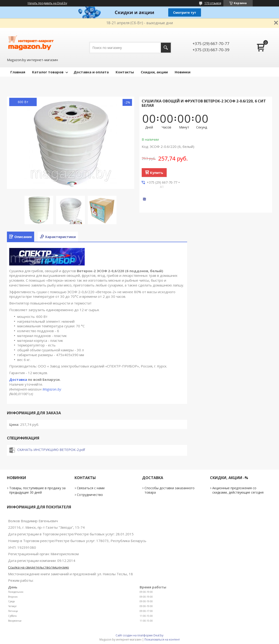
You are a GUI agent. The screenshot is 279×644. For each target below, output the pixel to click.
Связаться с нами (91, 488)
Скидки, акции (154, 72)
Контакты (125, 72)
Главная (18, 72)
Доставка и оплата (91, 72)
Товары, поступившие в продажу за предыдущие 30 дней (37, 490)
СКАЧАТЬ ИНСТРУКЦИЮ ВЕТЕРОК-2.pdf (51, 450)
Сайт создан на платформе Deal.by (139, 635)
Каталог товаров (48, 72)
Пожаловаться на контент (162, 640)
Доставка (18, 379)
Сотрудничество (90, 495)
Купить (157, 173)
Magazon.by (52, 389)
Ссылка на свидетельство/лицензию (39, 567)
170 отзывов (213, 3)
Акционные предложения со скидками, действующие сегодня (238, 490)
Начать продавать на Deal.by (47, 3)
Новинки (183, 72)
